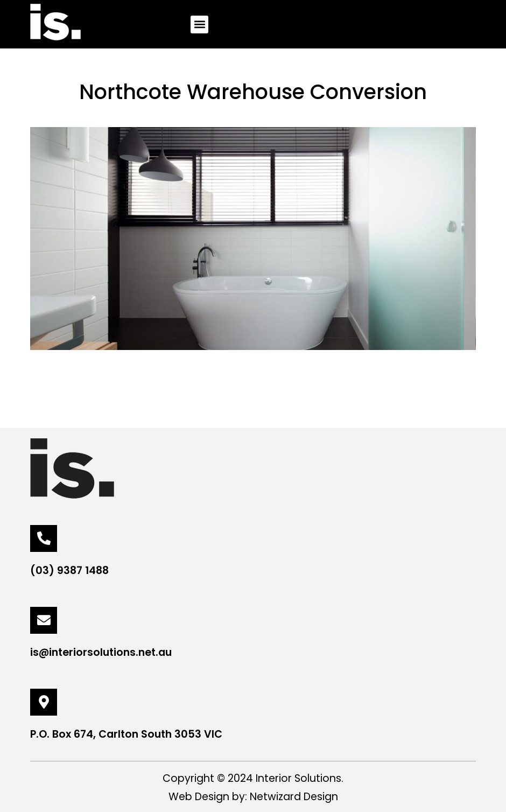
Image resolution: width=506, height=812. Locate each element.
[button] (199, 24)
